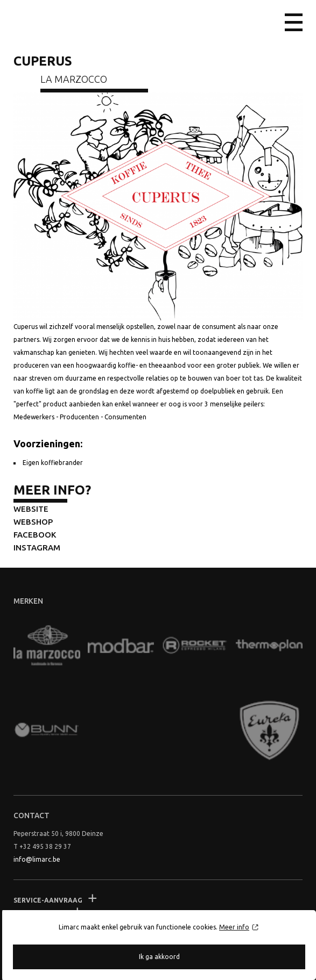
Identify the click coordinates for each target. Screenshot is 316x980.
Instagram (37, 548)
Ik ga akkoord (159, 957)
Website (31, 509)
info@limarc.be (37, 859)
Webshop (33, 522)
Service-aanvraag (48, 900)
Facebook (35, 535)
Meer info (234, 927)
